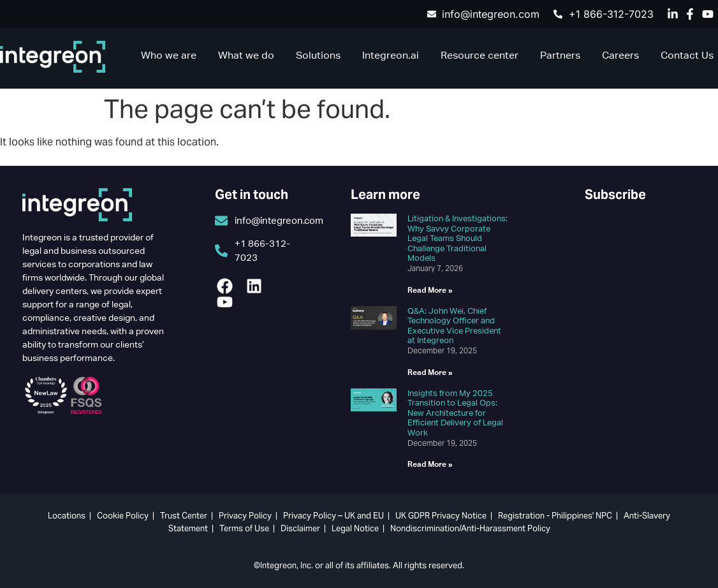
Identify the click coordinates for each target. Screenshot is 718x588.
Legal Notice (355, 528)
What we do (246, 55)
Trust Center (184, 516)
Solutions (318, 55)
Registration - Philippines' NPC (555, 516)
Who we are (169, 55)
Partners (560, 55)
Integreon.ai (391, 55)
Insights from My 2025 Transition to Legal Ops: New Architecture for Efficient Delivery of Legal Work (455, 413)
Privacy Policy (245, 516)
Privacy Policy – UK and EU (333, 516)
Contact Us (687, 55)
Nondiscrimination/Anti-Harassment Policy (470, 528)
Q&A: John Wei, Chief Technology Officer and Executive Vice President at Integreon (454, 326)
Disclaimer (300, 528)
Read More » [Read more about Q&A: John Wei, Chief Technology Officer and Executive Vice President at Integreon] (430, 372)
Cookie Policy (123, 516)
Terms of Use (244, 528)
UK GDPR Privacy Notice (441, 516)
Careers (620, 55)
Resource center (480, 55)
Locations (67, 516)
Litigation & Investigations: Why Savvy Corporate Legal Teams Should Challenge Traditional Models (458, 238)
